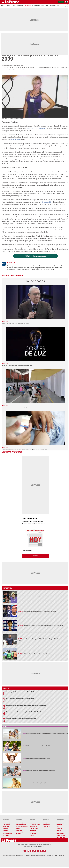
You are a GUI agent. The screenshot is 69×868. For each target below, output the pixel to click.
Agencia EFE (19, 65)
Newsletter (50, 855)
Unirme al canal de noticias (36, 256)
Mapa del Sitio (59, 855)
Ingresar (61, 2)
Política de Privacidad (23, 855)
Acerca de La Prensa (9, 855)
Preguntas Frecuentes (33, 859)
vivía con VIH (46, 202)
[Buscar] (67, 6)
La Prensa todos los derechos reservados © (34, 844)
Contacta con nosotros (38, 855)
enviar (35, 556)
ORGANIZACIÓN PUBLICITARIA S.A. (34, 847)
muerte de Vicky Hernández (36, 128)
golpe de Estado (15, 139)
